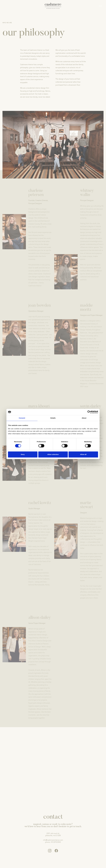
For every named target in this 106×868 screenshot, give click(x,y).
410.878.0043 (56, 842)
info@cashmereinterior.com (53, 840)
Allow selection (53, 454)
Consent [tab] (22, 418)
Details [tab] (53, 418)
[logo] (53, 6)
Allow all (83, 454)
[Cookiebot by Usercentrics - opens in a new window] (89, 412)
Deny (23, 454)
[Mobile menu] (100, 6)
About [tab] (84, 418)
